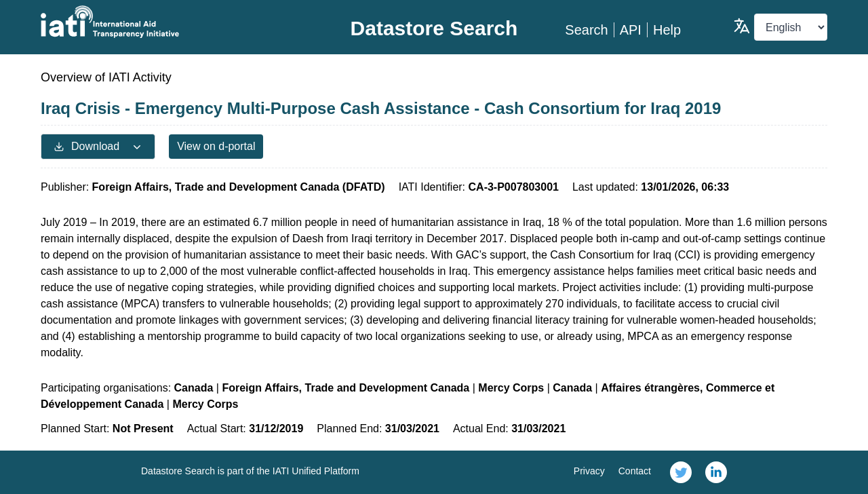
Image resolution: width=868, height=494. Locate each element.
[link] (681, 472)
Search (586, 30)
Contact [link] (635, 471)
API (631, 30)
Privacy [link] (589, 471)
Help (667, 30)
